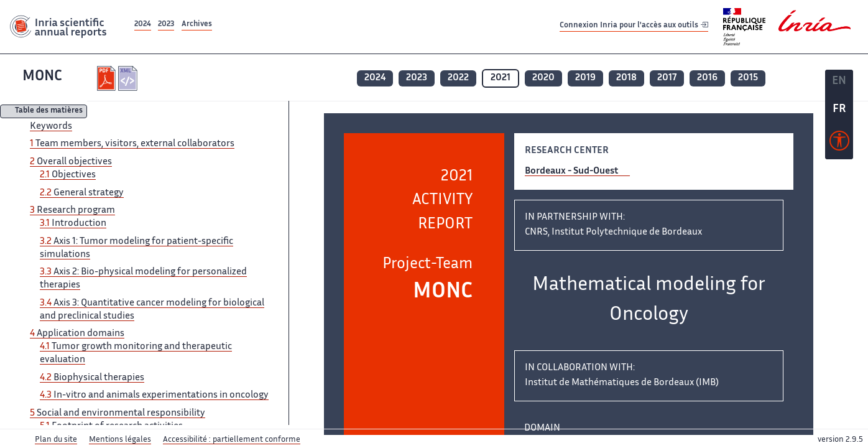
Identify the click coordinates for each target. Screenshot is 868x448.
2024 (143, 25)
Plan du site (56, 440)
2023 (166, 25)
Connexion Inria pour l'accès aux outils (634, 26)
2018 (626, 78)
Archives (197, 25)
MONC (42, 77)
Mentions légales (120, 440)
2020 (543, 78)
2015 (748, 78)
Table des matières (49, 112)
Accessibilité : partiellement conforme (232, 440)
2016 (707, 78)
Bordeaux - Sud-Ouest (571, 171)
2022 (458, 78)
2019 (585, 78)
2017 (667, 78)
